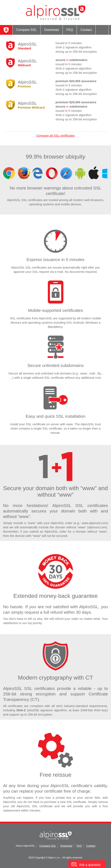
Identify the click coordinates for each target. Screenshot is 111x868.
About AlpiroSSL (25, 846)
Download (52, 30)
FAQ (70, 30)
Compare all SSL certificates (55, 135)
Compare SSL (26, 30)
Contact (86, 30)
